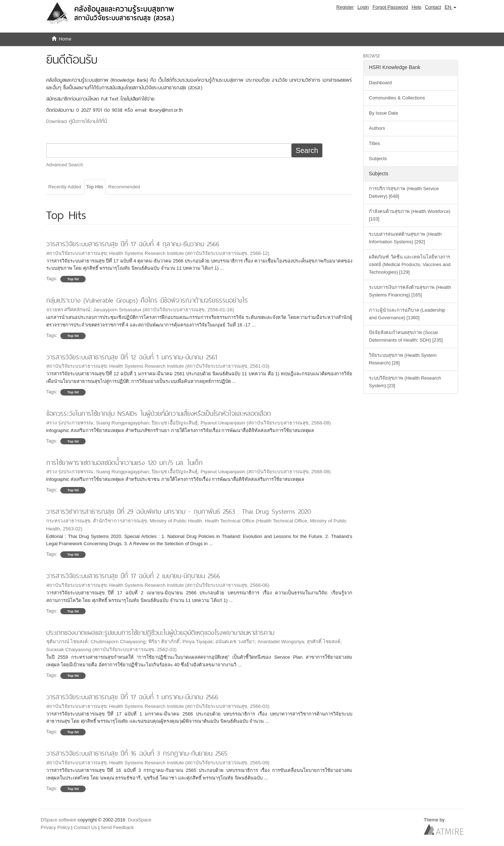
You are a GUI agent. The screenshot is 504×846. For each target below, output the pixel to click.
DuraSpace (140, 820)
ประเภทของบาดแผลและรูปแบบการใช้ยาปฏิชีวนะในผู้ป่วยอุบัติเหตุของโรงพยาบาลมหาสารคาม (160, 633)
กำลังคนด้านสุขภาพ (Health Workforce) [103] (410, 215)
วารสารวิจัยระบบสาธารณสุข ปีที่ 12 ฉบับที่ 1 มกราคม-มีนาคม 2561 (132, 357)
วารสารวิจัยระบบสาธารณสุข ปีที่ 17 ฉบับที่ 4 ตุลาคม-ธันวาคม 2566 (133, 244)
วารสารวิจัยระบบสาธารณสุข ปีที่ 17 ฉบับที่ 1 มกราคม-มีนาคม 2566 (132, 697)
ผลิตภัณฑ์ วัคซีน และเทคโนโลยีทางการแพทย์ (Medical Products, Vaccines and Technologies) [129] (410, 264)
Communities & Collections (397, 98)
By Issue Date (384, 113)
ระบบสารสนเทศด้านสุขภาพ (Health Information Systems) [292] (405, 238)
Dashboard (380, 83)
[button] (451, 7)
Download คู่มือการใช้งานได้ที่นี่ (77, 121)
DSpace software (59, 820)
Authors (377, 128)
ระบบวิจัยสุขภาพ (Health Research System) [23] (405, 382)
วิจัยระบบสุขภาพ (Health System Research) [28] (403, 359)
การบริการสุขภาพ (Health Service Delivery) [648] (404, 192)
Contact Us (85, 827)
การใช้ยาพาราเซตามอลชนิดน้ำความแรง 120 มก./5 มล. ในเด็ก (124, 463)
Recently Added (65, 187)
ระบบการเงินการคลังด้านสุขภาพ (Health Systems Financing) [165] (410, 291)
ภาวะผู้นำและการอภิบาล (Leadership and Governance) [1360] (407, 314)
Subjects (378, 159)
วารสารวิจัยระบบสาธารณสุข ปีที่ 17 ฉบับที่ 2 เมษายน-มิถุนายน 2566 (133, 576)
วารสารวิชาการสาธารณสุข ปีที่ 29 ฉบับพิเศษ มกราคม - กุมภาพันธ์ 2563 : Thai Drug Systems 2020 (179, 511)
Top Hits (95, 187)
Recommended (124, 187)
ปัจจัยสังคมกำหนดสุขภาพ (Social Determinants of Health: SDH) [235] (406, 336)
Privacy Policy (55, 827)
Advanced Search (65, 165)
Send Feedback (117, 827)
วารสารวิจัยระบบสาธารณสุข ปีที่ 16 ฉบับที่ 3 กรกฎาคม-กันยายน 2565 (137, 753)
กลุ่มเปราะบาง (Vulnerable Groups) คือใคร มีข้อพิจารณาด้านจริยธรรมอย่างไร (147, 300)
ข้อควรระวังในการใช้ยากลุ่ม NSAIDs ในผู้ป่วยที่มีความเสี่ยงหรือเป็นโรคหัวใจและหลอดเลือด (159, 413)
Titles (374, 143)
